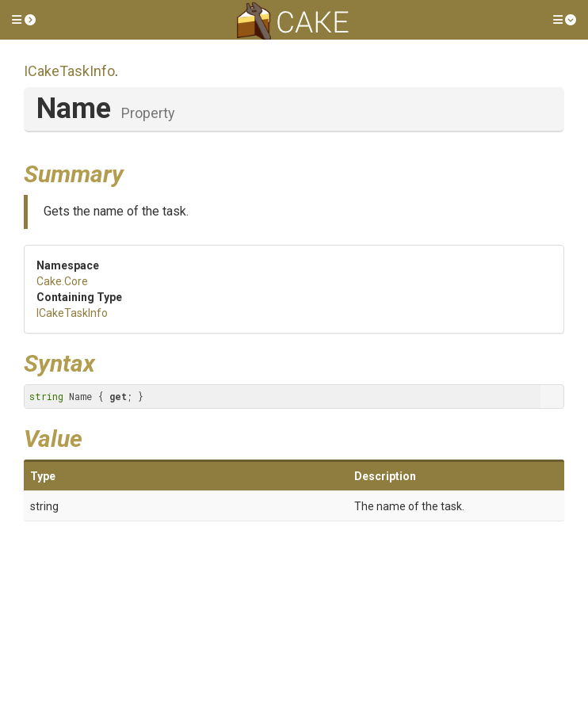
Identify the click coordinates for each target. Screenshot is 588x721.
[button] (24, 20)
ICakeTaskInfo (69, 71)
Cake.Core (62, 281)
